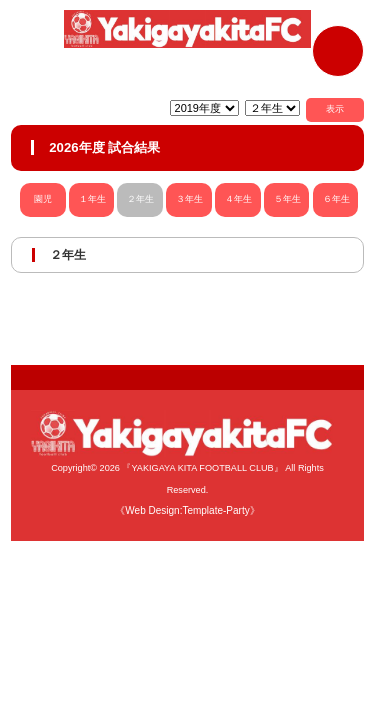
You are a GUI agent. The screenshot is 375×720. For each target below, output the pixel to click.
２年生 (140, 199)
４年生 (238, 199)
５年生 (287, 199)
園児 (42, 199)
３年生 (189, 199)
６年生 (336, 199)
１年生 (92, 199)
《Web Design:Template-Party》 (187, 510)
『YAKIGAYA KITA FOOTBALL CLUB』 (202, 468)
